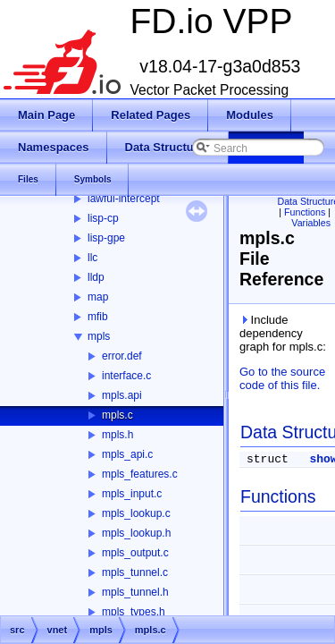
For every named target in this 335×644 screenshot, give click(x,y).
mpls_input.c (132, 494)
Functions (305, 212)
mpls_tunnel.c (135, 572)
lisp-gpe (106, 238)
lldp (96, 277)
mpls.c (117, 415)
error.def (122, 356)
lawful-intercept (124, 199)
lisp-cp (103, 218)
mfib (98, 317)
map (98, 297)
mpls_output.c (135, 553)
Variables (311, 223)
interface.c (126, 376)
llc (92, 258)
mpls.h (117, 435)
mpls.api (122, 395)
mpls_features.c (140, 474)
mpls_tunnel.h (135, 592)
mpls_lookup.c (136, 513)
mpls (99, 336)
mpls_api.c (127, 454)
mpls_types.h (134, 612)
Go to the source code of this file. (282, 378)
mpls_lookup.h (136, 533)
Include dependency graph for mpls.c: (283, 333)
